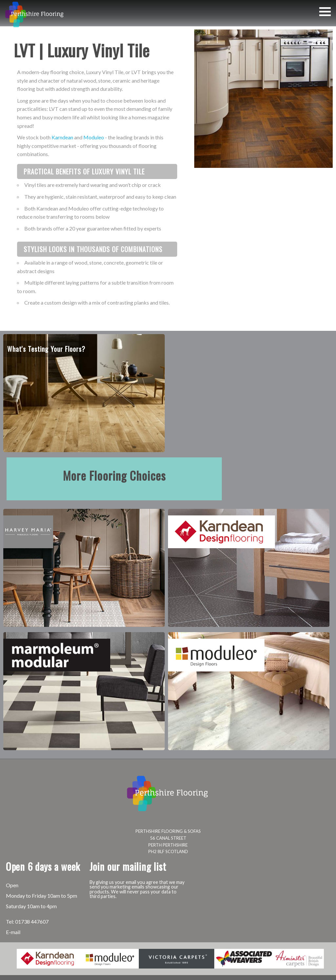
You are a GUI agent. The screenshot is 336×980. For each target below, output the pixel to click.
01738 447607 (32, 921)
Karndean (62, 137)
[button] (325, 12)
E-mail (13, 932)
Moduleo (94, 137)
